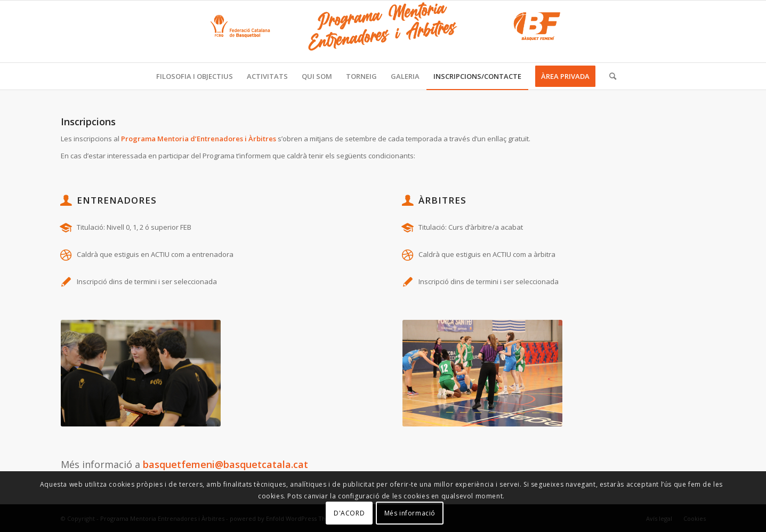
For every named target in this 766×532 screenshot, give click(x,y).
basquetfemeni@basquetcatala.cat (225, 464)
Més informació (410, 513)
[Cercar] (609, 76)
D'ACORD (349, 513)
